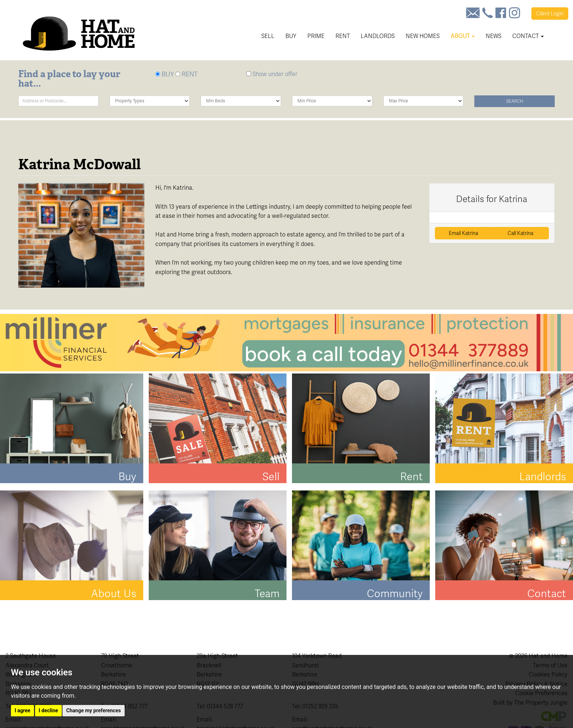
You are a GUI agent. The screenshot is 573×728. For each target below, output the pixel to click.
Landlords (378, 36)
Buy (291, 36)
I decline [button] (48, 710)
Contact (528, 36)
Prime (316, 36)
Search (515, 101)
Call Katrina (520, 233)
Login (550, 14)
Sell (268, 36)
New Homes (423, 36)
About (463, 36)
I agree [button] (22, 710)
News (494, 36)
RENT (187, 74)
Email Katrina (463, 233)
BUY (165, 74)
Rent (343, 36)
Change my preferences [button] (93, 710)
